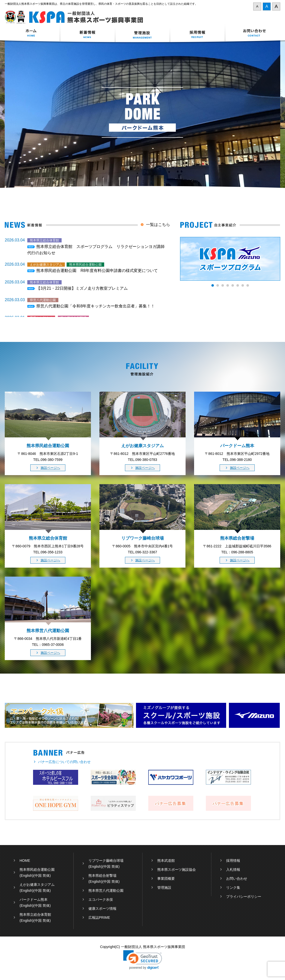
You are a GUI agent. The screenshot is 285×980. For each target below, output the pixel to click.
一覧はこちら (158, 225)
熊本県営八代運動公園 (106, 891)
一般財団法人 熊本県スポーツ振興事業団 (77, 17)
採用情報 (198, 33)
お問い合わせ (253, 33)
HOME (25, 861)
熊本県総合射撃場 (102, 876)
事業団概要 (166, 879)
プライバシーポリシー (244, 897)
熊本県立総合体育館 (35, 915)
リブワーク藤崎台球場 (106, 861)
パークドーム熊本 (34, 900)
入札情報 (233, 870)
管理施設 (164, 888)
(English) (26, 876)
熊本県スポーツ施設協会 (177, 870)
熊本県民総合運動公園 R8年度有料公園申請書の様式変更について (97, 271)
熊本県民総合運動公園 (37, 870)
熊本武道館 (166, 861)
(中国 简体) (42, 876)
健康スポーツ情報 (102, 909)
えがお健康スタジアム (37, 885)
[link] (143, 960)
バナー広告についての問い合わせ (64, 762)
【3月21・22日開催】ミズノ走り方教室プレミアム (82, 288)
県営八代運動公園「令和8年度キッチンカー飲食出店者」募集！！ (96, 306)
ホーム (32, 33)
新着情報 (87, 33)
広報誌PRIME (99, 918)
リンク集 (233, 888)
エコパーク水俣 (101, 900)
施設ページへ (50, 468)
